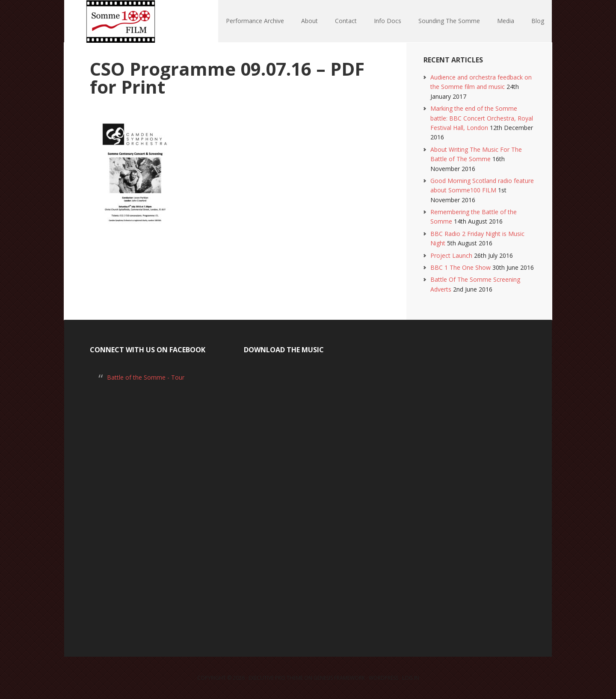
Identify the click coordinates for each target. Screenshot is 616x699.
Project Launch (451, 255)
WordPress (384, 678)
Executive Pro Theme (276, 678)
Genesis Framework (339, 678)
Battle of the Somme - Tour (146, 377)
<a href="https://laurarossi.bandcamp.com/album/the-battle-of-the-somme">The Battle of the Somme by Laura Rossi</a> (308, 495)
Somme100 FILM (120, 21)
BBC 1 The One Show (461, 267)
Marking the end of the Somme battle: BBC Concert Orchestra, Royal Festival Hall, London (482, 118)
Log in (411, 678)
